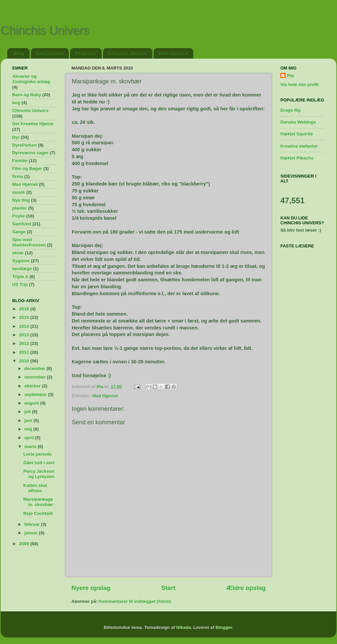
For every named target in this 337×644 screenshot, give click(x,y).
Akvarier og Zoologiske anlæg (31, 79)
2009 (25, 544)
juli (28, 412)
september (36, 394)
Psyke (19, 216)
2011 (25, 352)
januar (32, 533)
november (36, 377)
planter (20, 208)
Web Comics (173, 53)
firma (18, 176)
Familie (20, 161)
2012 (25, 343)
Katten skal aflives (35, 488)
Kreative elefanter (299, 146)
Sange (19, 232)
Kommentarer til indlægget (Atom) (135, 601)
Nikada (183, 627)
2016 (25, 309)
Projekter (86, 53)
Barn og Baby (27, 95)
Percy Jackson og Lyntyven (39, 474)
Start (168, 588)
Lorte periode (38, 454)
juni (29, 420)
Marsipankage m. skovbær (38, 502)
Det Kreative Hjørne (33, 124)
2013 (25, 335)
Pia (290, 76)
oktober (33, 386)
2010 (25, 361)
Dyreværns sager (30, 153)
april (30, 438)
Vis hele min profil (299, 84)
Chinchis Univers (45, 30)
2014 (25, 326)
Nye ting (21, 200)
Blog (19, 53)
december (36, 368)
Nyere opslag (91, 588)
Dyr (16, 137)
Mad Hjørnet (105, 396)
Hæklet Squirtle (297, 134)
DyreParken (25, 145)
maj (29, 429)
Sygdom (21, 261)
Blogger (224, 627)
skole (18, 253)
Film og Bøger (27, 168)
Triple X (20, 277)
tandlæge (22, 269)
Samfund (22, 224)
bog (16, 103)
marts (31, 447)
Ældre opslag (246, 588)
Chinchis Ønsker (128, 53)
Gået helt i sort (39, 463)
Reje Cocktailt (38, 513)
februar (33, 524)
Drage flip (291, 110)
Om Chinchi (50, 53)
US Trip (20, 284)
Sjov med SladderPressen (29, 242)
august (32, 403)
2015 (25, 317)
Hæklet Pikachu (297, 158)
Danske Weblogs (298, 122)
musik (19, 192)
